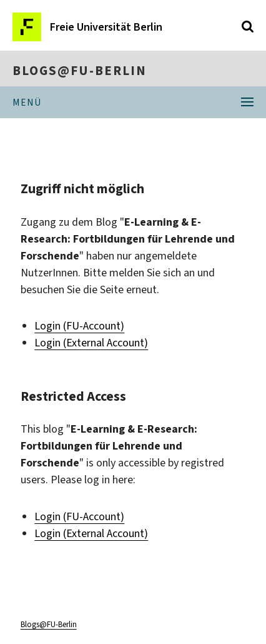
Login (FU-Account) (79, 326)
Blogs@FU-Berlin (80, 71)
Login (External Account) (91, 343)
